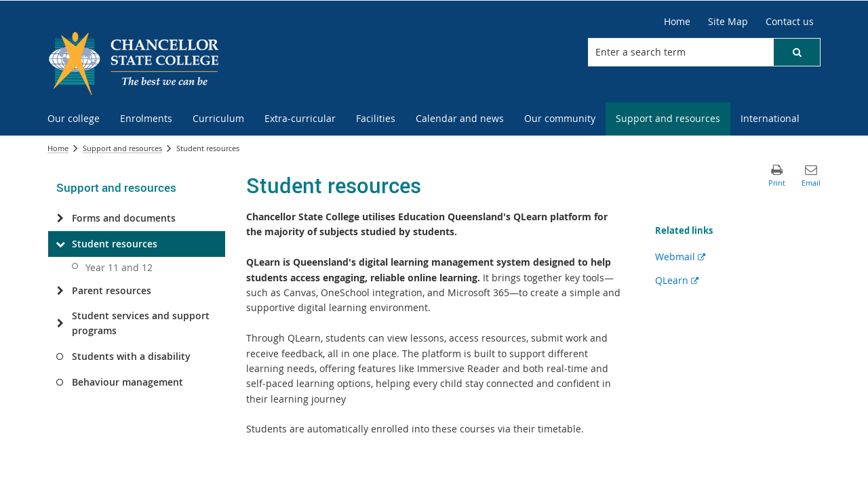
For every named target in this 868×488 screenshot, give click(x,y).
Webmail (680, 257)
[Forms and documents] (60, 218)
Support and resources (122, 148)
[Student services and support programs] (60, 323)
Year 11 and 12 (119, 267)
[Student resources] (60, 244)
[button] (797, 52)
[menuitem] (74, 119)
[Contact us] (790, 22)
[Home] (677, 22)
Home (58, 148)
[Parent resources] (60, 291)
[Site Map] (728, 22)
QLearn (677, 280)
